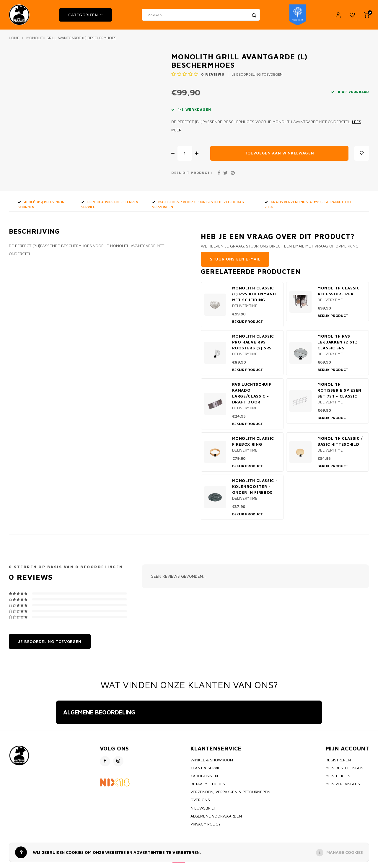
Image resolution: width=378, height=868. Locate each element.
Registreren (338, 763)
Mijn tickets (338, 779)
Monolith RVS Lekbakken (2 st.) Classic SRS (338, 345)
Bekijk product (247, 324)
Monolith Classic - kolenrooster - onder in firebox (255, 489)
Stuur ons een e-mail (235, 262)
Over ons (200, 803)
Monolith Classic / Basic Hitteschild (340, 444)
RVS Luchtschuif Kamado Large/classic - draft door (252, 396)
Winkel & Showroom (212, 763)
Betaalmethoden (208, 787)
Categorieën (85, 16)
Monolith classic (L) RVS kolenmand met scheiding (254, 297)
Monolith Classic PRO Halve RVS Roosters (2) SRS (253, 345)
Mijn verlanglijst (344, 787)
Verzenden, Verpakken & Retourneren (230, 795)
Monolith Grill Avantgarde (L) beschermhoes (71, 41)
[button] (56, 733)
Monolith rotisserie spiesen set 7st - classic (339, 393)
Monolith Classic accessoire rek (339, 294)
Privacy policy (206, 827)
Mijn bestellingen (344, 771)
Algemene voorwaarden (216, 819)
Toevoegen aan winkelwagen (280, 156)
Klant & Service (207, 771)
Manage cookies (345, 852)
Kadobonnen (204, 779)
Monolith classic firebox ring (253, 444)
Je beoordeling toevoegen (257, 77)
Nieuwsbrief (203, 811)
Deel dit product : (192, 176)
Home (14, 41)
